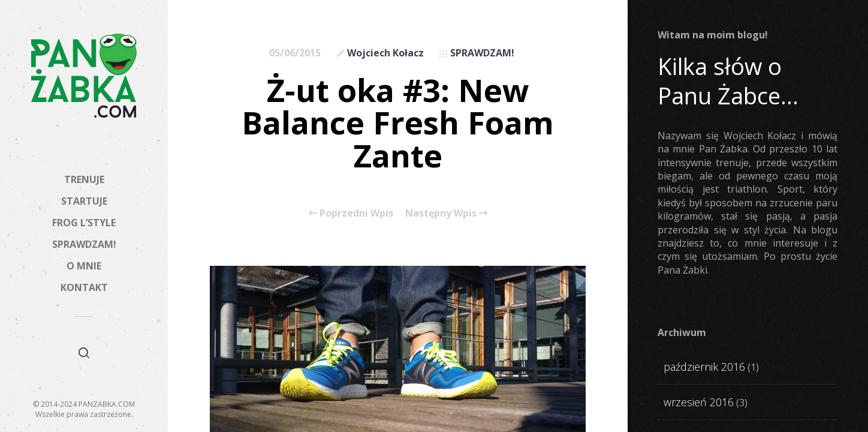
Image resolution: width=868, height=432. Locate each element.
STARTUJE (84, 201)
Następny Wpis (446, 213)
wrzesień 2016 (699, 402)
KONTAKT (84, 287)
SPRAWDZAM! (84, 244)
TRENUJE (84, 179)
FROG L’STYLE (84, 223)
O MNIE (84, 266)
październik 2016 (704, 367)
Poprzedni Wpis (351, 213)
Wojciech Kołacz (385, 53)
